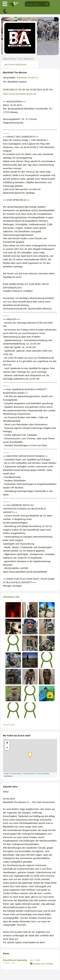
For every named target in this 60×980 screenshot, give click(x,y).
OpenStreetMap (43, 774)
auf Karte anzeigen (9, 725)
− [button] (7, 748)
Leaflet (6, 774)
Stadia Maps (17, 774)
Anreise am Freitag (41, 964)
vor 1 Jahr (35, 960)
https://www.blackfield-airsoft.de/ (20, 94)
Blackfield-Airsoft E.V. (28, 77)
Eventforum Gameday (15, 960)
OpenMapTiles (30, 774)
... (34, 64)
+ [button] (7, 743)
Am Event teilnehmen (15, 64)
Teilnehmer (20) (11, 597)
